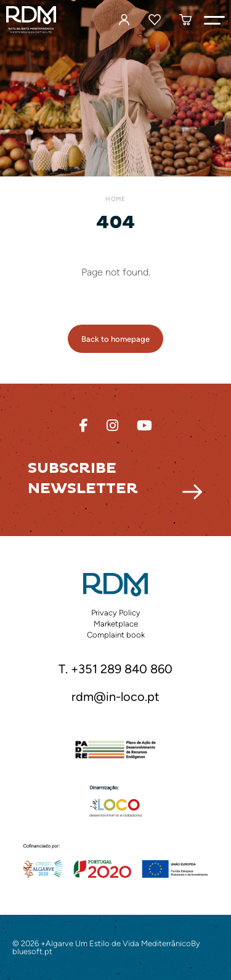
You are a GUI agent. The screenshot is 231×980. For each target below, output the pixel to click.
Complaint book (116, 635)
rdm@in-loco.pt (115, 697)
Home (115, 199)
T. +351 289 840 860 (115, 670)
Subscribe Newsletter (83, 479)
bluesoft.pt (32, 951)
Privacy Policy (116, 613)
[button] (214, 20)
